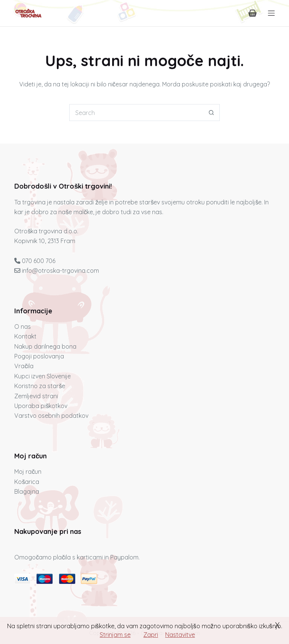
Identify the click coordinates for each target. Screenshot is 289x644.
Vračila (24, 366)
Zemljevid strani (36, 396)
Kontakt (25, 336)
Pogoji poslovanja (39, 356)
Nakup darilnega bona (45, 346)
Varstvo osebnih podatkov (51, 416)
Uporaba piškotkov (41, 406)
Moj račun (28, 472)
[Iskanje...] (136, 113)
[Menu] (271, 13)
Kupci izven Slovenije (43, 376)
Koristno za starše (40, 386)
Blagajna (27, 491)
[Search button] (211, 113)
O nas (23, 327)
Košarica (27, 482)
